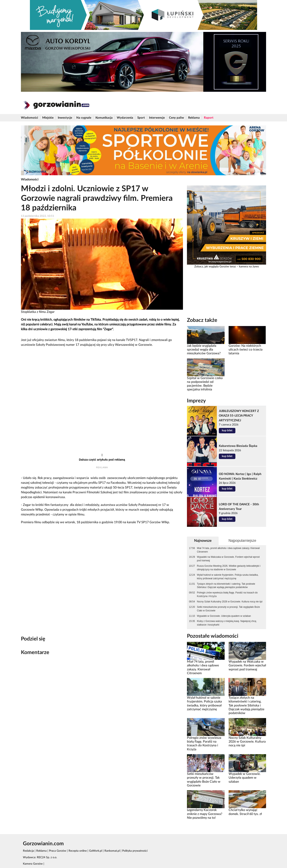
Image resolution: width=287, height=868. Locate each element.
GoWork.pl (96, 851)
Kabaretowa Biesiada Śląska (238, 446)
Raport (209, 118)
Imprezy (196, 401)
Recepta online (78, 851)
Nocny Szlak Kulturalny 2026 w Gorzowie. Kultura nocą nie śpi (230, 602)
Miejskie (48, 118)
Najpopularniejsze (242, 541)
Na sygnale (84, 118)
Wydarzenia (125, 118)
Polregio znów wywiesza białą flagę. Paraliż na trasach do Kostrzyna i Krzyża (227, 594)
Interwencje (157, 118)
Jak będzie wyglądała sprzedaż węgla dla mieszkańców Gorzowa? (204, 350)
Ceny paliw (176, 118)
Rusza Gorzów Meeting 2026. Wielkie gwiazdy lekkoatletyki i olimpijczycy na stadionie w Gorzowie (229, 568)
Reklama (194, 118)
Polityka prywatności (135, 851)
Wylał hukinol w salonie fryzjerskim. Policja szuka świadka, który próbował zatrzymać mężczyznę (228, 577)
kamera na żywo (249, 267)
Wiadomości (29, 118)
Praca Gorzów (58, 851)
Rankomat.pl (112, 851)
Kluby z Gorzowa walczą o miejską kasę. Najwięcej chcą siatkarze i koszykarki (227, 623)
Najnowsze (203, 541)
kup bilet (227, 431)
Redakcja (28, 851)
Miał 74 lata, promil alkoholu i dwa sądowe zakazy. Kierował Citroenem (228, 550)
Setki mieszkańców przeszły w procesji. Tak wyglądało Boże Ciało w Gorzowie (228, 609)
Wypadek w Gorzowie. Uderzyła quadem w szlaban (224, 616)
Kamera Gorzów (33, 864)
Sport (141, 118)
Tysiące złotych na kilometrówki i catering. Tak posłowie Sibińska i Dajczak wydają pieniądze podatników (226, 586)
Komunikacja (104, 118)
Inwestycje (65, 118)
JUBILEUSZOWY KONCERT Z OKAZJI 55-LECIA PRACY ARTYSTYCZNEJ (239, 416)
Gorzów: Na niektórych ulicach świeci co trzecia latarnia (246, 350)
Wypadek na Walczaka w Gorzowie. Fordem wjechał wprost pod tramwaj (228, 559)
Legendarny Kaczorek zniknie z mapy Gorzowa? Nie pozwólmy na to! (205, 814)
